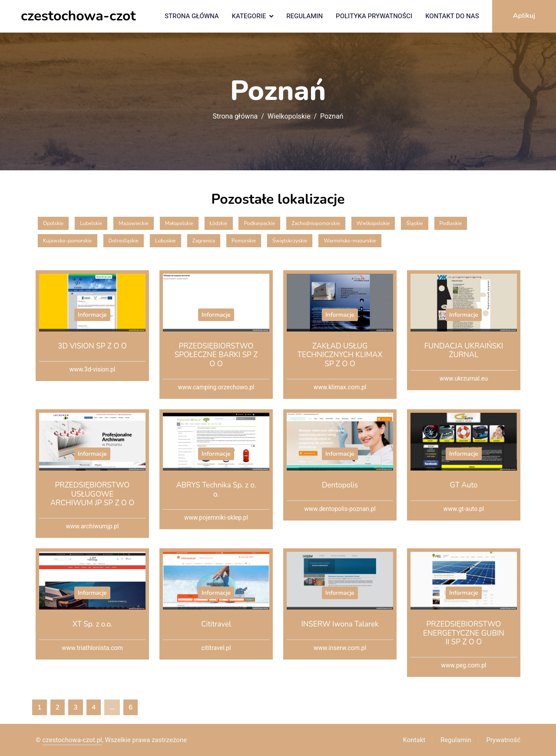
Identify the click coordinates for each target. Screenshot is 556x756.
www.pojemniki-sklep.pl (216, 518)
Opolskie (53, 223)
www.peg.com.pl (464, 665)
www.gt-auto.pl (464, 509)
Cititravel (216, 624)
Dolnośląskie (124, 241)
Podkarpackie (259, 223)
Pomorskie (244, 241)
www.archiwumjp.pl (93, 526)
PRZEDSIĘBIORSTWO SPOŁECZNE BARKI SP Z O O (216, 355)
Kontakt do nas (452, 16)
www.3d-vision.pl (93, 370)
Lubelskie (91, 223)
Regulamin (304, 16)
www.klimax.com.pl (340, 387)
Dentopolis (340, 485)
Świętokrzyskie (290, 241)
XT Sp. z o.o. (93, 624)
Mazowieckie (134, 223)
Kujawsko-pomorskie (68, 241)
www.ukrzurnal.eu (464, 379)
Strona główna (192, 16)
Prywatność (503, 740)
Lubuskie (165, 241)
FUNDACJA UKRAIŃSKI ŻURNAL (464, 350)
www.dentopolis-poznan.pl (340, 509)
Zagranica (204, 241)
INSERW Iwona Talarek (340, 624)
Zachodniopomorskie (316, 223)
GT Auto (463, 485)
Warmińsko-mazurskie (350, 241)
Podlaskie (451, 223)
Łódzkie (219, 223)
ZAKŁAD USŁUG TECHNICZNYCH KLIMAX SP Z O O (340, 355)
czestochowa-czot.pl (72, 740)
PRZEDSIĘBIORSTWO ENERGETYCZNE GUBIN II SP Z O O (464, 633)
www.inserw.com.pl (340, 648)
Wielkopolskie (289, 116)
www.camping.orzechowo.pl (216, 387)
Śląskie (414, 223)
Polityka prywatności (374, 16)
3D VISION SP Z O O (92, 346)
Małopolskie (179, 223)
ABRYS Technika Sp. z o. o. (216, 489)
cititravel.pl (216, 648)
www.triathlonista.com (92, 648)
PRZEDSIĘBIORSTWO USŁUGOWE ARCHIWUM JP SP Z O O (93, 494)
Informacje (92, 315)
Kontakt (414, 740)
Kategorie (249, 16)
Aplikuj (524, 16)
